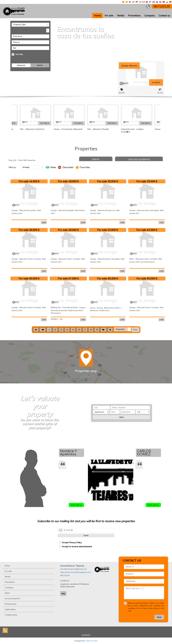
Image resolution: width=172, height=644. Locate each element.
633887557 (65, 581)
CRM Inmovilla (92, 641)
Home (97, 16)
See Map (19, 54)
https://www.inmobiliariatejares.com (76, 572)
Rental (121, 16)
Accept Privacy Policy (72, 542)
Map (63, 594)
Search (40, 65)
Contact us (164, 16)
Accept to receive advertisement (77, 546)
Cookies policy (11, 615)
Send (86, 535)
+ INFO (44, 223)
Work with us (76, 505)
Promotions (134, 16)
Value (121, 417)
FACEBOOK (86, 635)
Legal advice (10, 609)
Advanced (21, 65)
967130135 (65, 575)
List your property (139, 159)
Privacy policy (11, 604)
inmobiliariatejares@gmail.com (73, 569)
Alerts (96, 159)
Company (150, 16)
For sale (109, 16)
